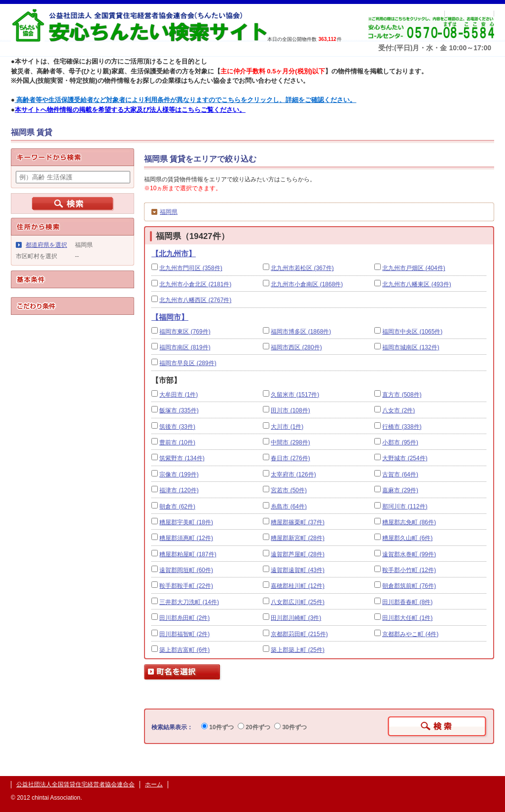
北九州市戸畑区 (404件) (414, 268)
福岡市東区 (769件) (185, 332)
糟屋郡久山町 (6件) (407, 538)
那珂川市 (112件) (405, 507)
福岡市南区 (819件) (185, 347)
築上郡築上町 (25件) (298, 650)
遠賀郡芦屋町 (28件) (298, 554)
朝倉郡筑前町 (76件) (409, 586)
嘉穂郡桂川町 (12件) (298, 586)
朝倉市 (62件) (177, 507)
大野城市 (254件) (405, 458)
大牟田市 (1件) (179, 395)
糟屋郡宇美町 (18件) (186, 522)
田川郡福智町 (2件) (184, 634)
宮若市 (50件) (289, 490)
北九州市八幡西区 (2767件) (195, 300)
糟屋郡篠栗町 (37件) (298, 522)
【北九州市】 (174, 254)
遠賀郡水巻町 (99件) (409, 554)
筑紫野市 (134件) (182, 458)
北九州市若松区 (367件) (302, 268)
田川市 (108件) (290, 410)
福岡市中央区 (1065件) (412, 332)
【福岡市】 (170, 317)
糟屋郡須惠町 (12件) (186, 538)
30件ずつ (290, 727)
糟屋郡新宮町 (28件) (298, 538)
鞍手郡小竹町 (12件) (409, 570)
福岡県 (169, 212)
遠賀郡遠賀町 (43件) (298, 570)
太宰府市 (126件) (293, 474)
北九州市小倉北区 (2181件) (195, 284)
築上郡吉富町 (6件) (184, 650)
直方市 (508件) (402, 395)
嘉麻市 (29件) (400, 490)
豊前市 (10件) (177, 442)
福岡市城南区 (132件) (411, 347)
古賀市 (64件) (400, 474)
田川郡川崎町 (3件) (296, 618)
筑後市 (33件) (177, 427)
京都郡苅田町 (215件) (299, 634)
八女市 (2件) (398, 410)
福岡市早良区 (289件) (188, 363)
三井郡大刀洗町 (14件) (189, 602)
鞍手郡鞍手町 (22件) (186, 586)
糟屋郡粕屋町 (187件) (188, 554)
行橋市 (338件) (402, 427)
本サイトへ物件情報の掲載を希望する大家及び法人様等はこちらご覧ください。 (130, 110)
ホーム (154, 784)
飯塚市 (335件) (179, 410)
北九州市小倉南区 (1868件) (307, 284)
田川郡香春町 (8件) (407, 602)
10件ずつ (217, 727)
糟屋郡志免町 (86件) (409, 522)
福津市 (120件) (179, 490)
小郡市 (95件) (400, 442)
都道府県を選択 (46, 245)
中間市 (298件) (290, 442)
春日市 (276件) (290, 458)
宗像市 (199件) (179, 474)
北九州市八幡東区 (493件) (416, 284)
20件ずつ (254, 727)
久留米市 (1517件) (295, 395)
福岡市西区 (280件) (296, 347)
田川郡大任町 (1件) (407, 618)
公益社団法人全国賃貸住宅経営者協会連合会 (75, 784)
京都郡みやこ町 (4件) (410, 634)
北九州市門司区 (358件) (191, 268)
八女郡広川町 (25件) (298, 602)
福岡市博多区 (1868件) (301, 332)
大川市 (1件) (287, 427)
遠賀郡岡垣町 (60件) (186, 570)
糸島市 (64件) (289, 507)
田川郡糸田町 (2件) (184, 618)
